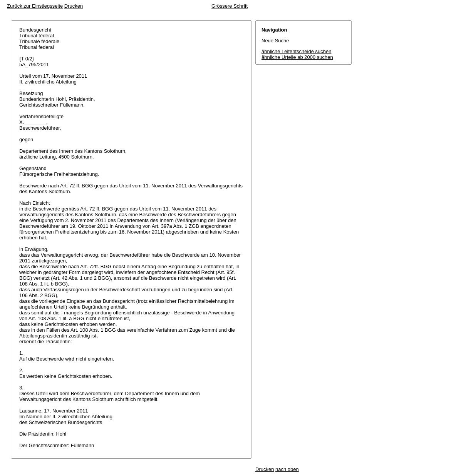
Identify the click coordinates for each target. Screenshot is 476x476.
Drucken (74, 6)
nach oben (287, 469)
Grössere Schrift (230, 6)
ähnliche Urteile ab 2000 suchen (297, 57)
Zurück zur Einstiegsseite (35, 6)
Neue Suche (275, 41)
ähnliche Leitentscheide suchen (296, 51)
